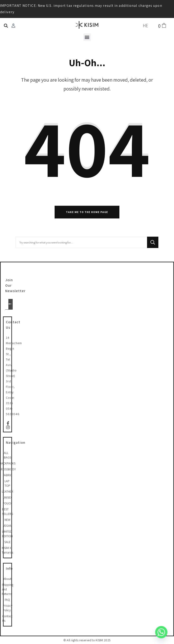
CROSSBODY (7, 469)
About (7, 579)
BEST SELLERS (7, 511)
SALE (7, 542)
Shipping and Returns (7, 589)
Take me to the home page (87, 212)
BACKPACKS (7, 463)
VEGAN (7, 526)
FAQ (7, 600)
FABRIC (7, 475)
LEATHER (7, 491)
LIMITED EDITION (7, 534)
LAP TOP (7, 483)
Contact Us (7, 618)
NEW (7, 520)
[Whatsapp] (161, 632)
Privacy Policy (7, 608)
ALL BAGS (7, 455)
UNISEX (7, 497)
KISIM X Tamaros (7, 550)
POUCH (7, 503)
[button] (6, 26)
